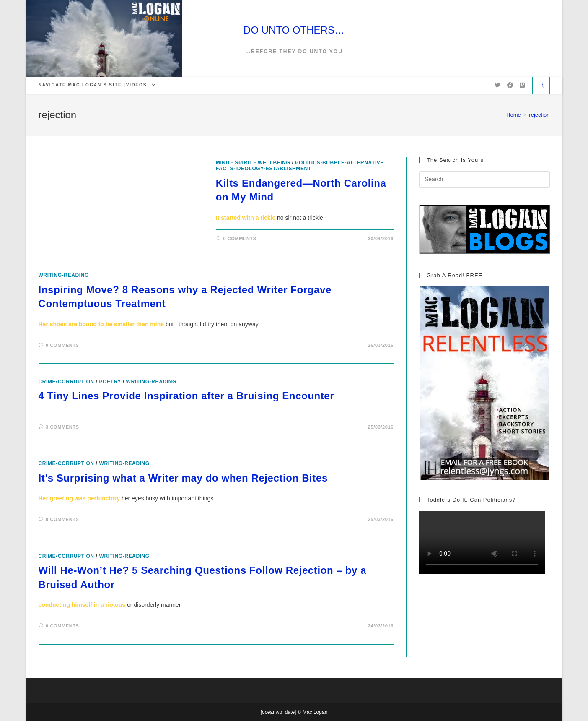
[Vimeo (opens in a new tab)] (522, 85)
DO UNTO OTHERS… (294, 30)
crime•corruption (66, 382)
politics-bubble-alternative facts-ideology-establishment (300, 166)
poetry (110, 382)
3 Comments (62, 427)
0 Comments (240, 239)
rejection (539, 115)
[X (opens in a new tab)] (497, 85)
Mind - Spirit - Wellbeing (253, 163)
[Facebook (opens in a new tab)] (510, 85)
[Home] (514, 115)
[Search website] (541, 86)
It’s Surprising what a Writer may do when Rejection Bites (183, 478)
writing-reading (64, 275)
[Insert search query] (484, 180)
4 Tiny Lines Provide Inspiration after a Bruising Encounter (187, 396)
